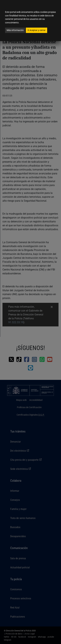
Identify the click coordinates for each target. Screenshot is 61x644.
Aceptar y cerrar (37, 30)
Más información (15, 30)
